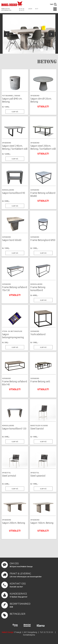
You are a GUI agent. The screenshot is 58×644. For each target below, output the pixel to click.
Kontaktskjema (29, 635)
